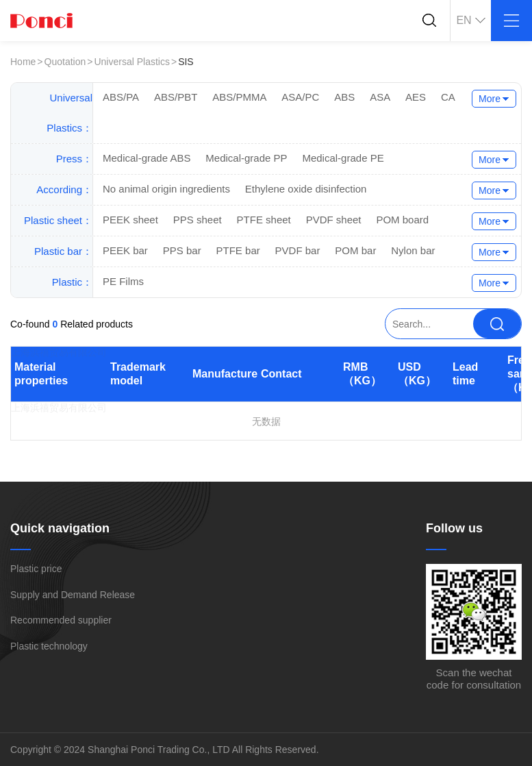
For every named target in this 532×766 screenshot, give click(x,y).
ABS (344, 97)
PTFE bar (238, 250)
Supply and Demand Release (73, 595)
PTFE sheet (264, 220)
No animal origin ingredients (166, 189)
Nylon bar (413, 250)
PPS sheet (198, 220)
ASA (380, 97)
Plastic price (36, 569)
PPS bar (182, 250)
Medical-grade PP (246, 158)
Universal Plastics (131, 62)
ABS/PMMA (239, 97)
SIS (186, 62)
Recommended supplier (61, 620)
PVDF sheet (334, 220)
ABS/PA (121, 97)
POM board (402, 220)
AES (416, 97)
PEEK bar (125, 250)
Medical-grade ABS (147, 158)
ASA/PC (300, 97)
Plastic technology (49, 646)
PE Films (123, 281)
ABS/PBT (176, 97)
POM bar (355, 250)
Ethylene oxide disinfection (306, 189)
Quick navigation (60, 528)
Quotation (65, 62)
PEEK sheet (130, 220)
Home (23, 62)
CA (448, 97)
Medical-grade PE (343, 158)
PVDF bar (298, 250)
